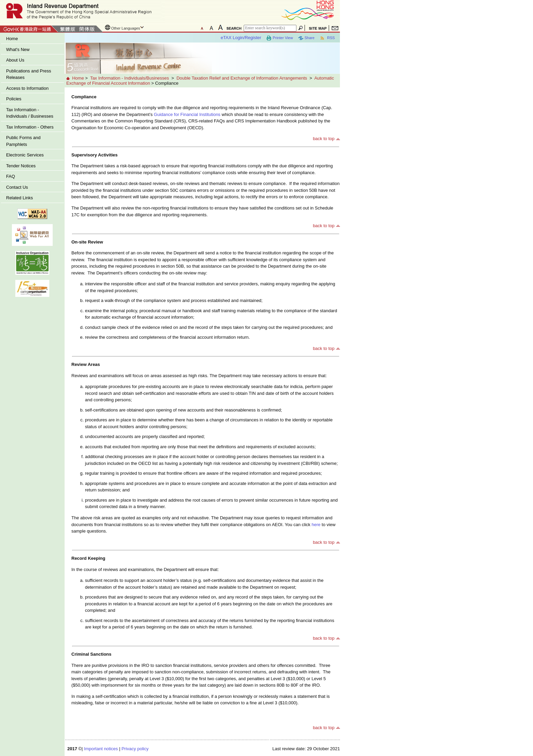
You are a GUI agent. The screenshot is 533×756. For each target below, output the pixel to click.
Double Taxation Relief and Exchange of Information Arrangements (242, 78)
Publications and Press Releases (29, 74)
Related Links (20, 198)
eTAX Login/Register (241, 38)
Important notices (101, 749)
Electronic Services (25, 155)
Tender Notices (21, 166)
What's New (18, 49)
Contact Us (17, 187)
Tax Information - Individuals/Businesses (130, 78)
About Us (15, 60)
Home (12, 39)
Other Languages (126, 28)
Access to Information (27, 88)
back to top (324, 139)
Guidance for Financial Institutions (187, 114)
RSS (327, 38)
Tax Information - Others (30, 127)
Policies (14, 99)
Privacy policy (135, 749)
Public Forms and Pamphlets (23, 141)
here (316, 525)
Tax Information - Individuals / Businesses (30, 113)
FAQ (11, 176)
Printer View (279, 38)
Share (306, 38)
